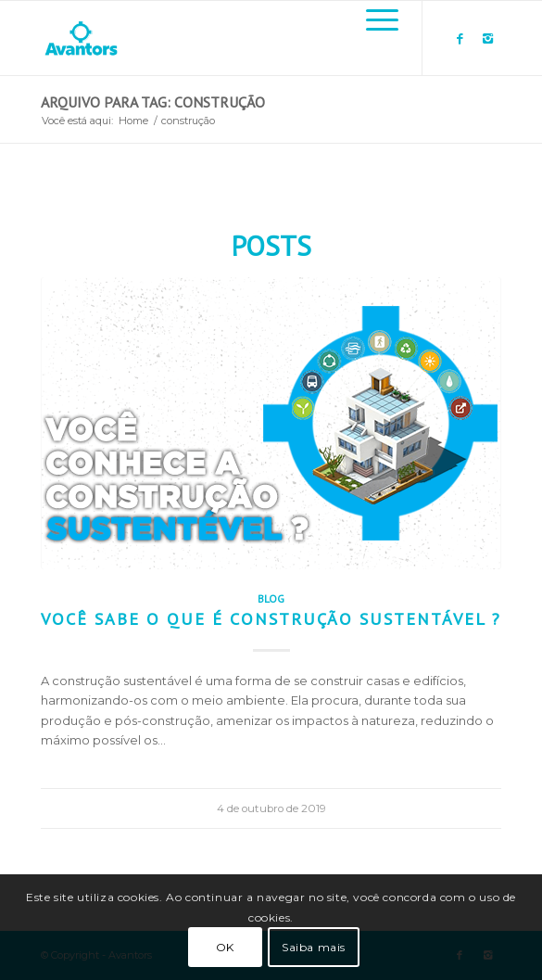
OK (225, 947)
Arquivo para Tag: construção (153, 102)
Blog (271, 598)
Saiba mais (314, 947)
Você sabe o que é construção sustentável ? (271, 618)
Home (133, 121)
